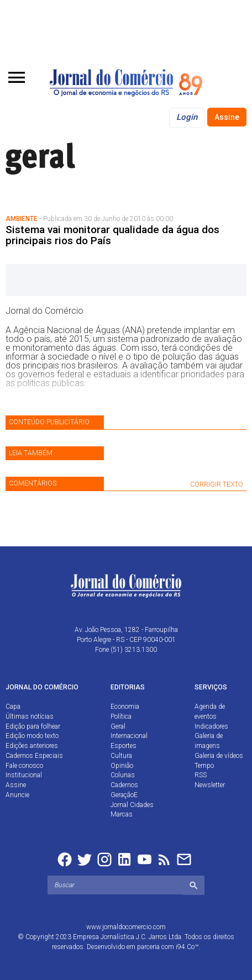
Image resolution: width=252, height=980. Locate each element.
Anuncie (17, 795)
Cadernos (124, 785)
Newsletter (210, 785)
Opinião (122, 766)
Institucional (24, 775)
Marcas (122, 814)
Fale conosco (24, 766)
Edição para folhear (33, 726)
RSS (201, 775)
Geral (118, 726)
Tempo (204, 766)
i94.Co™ (187, 947)
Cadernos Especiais (34, 756)
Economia (125, 707)
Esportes (124, 746)
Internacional (129, 736)
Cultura (121, 756)
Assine (227, 117)
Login (187, 117)
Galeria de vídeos (219, 756)
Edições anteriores (32, 746)
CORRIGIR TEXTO (217, 484)
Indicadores (211, 726)
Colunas (123, 775)
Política (121, 716)
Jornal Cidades (132, 805)
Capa (13, 707)
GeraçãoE (124, 795)
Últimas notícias (30, 716)
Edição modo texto (32, 736)
